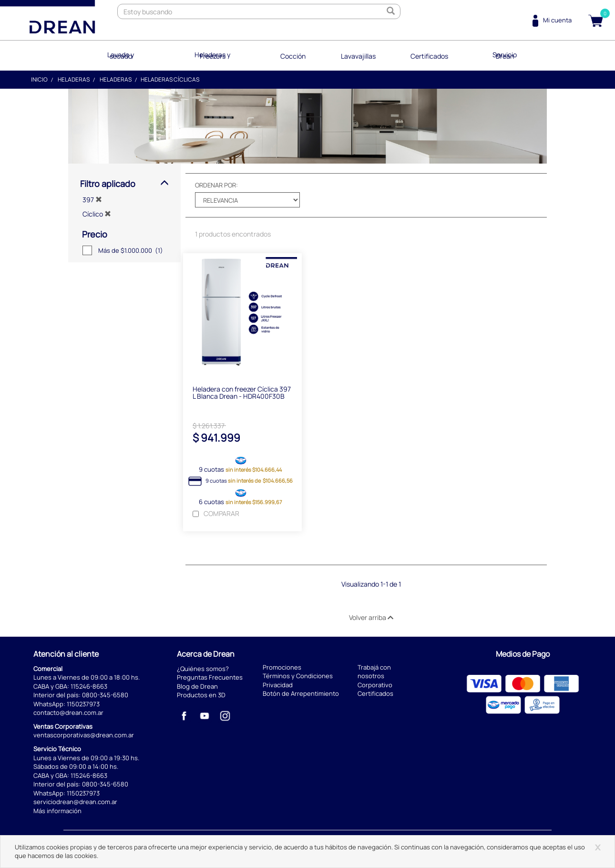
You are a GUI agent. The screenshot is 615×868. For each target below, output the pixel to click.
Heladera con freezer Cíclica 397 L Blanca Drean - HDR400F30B (242, 393)
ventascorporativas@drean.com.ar (84, 735)
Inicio (39, 78)
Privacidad (278, 685)
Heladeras (74, 78)
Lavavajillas (358, 55)
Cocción (292, 55)
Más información (57, 811)
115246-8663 (89, 686)
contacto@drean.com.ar (68, 713)
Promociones (282, 667)
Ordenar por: (216, 184)
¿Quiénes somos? (203, 668)
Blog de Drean (197, 686)
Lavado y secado (120, 55)
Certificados (430, 55)
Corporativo (375, 685)
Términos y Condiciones (298, 676)
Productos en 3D (201, 695)
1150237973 (83, 704)
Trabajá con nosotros (374, 672)
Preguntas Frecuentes (210, 677)
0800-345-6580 (105, 695)
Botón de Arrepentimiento (301, 693)
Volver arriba (371, 617)
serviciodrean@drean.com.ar (75, 802)
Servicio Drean (506, 55)
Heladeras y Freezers (212, 55)
